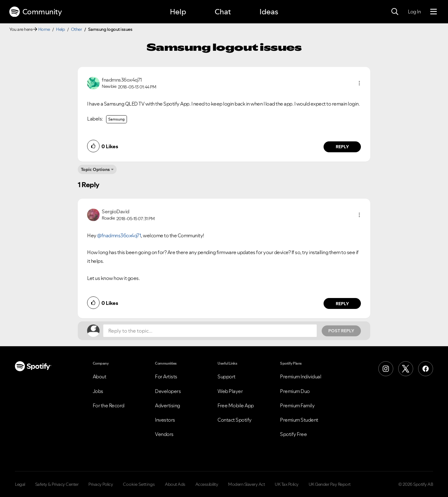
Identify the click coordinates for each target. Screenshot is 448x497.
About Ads (175, 484)
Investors (165, 420)
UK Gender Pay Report (330, 484)
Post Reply (341, 331)
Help (178, 12)
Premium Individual (301, 376)
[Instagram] (386, 369)
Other (77, 29)
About (100, 376)
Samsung (117, 119)
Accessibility (207, 484)
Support (226, 376)
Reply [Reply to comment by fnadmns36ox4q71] (342, 147)
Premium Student (299, 420)
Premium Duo (295, 391)
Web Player (230, 391)
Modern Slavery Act (246, 484)
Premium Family (297, 405)
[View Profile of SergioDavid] (116, 211)
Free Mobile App (236, 405)
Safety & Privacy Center (57, 484)
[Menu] (434, 12)
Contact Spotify (235, 420)
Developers (168, 391)
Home (44, 29)
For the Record (109, 405)
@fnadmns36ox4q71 (119, 235)
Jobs (98, 391)
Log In (414, 12)
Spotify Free (293, 434)
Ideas (269, 12)
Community (35, 12)
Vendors (164, 434)
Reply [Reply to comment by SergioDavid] (342, 304)
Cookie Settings (139, 484)
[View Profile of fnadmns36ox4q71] (122, 80)
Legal (20, 484)
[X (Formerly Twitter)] (406, 369)
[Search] (395, 12)
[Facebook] (426, 369)
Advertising (168, 405)
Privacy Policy (101, 484)
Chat (223, 12)
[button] (359, 83)
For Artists (166, 376)
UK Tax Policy (287, 484)
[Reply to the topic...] (210, 331)
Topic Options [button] (95, 169)
